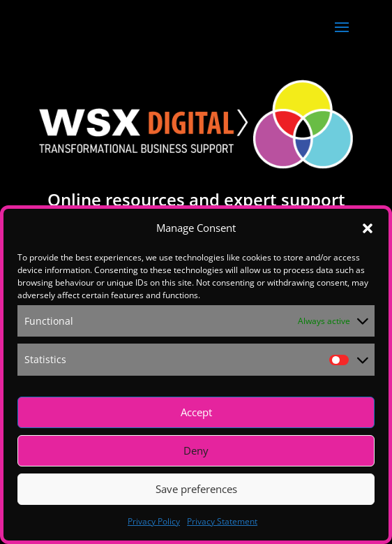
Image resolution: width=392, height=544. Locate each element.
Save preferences (196, 489)
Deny (196, 450)
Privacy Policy (154, 521)
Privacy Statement (222, 521)
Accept (196, 412)
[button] (368, 228)
